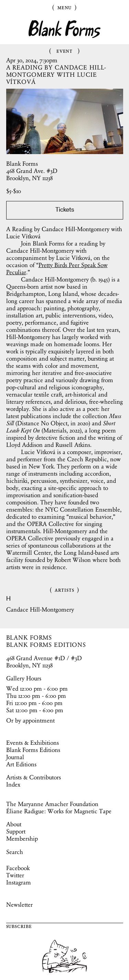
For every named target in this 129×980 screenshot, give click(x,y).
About (14, 824)
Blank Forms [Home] (65, 29)
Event (64, 51)
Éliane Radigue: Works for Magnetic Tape (59, 811)
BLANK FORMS (29, 638)
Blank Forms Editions (33, 750)
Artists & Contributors (34, 777)
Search (15, 852)
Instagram (19, 882)
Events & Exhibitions (33, 743)
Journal (15, 757)
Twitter (15, 875)
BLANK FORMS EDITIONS (46, 645)
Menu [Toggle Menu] (65, 7)
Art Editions (21, 764)
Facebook (18, 868)
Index (13, 784)
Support (16, 831)
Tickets (65, 210)
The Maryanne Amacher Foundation (52, 804)
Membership (22, 839)
